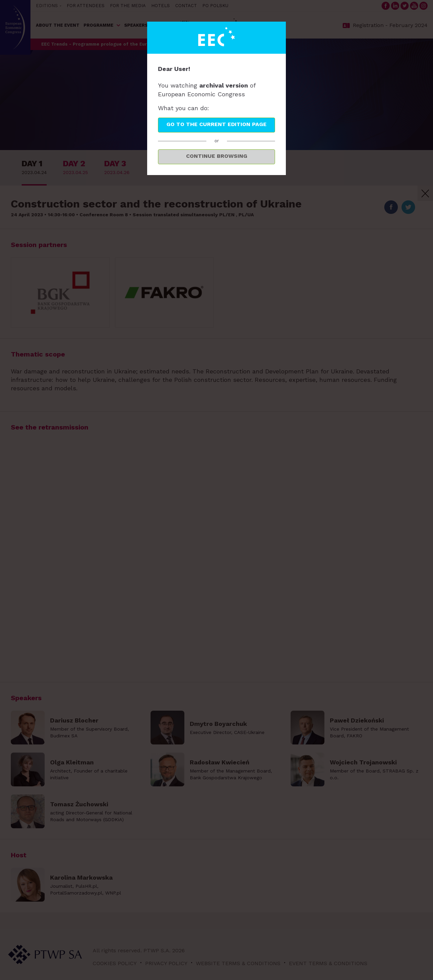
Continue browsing (217, 156)
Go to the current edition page (216, 124)
